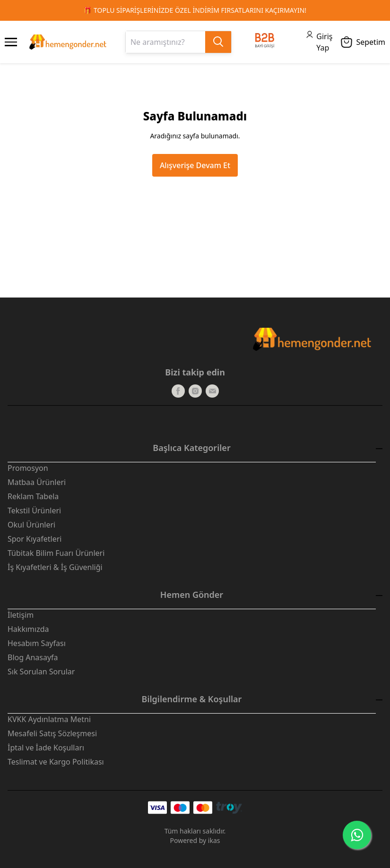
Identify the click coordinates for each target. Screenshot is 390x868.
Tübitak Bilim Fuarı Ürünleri (56, 553)
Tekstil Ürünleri (34, 511)
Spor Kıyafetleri (35, 539)
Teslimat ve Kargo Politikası (56, 762)
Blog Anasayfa (33, 657)
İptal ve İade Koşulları (46, 748)
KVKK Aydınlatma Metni (49, 719)
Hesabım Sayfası (37, 643)
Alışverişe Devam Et (195, 165)
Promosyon (28, 468)
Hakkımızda (28, 629)
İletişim (21, 615)
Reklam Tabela (33, 496)
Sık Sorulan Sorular (41, 672)
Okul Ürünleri (31, 525)
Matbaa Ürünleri (37, 482)
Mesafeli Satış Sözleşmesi (52, 733)
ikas (214, 840)
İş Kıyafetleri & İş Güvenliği (55, 567)
